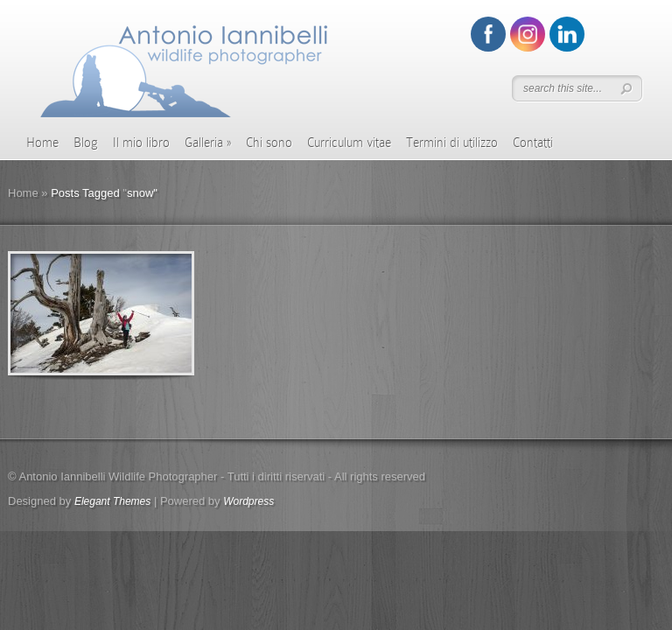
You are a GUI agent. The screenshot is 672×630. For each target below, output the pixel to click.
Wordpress (248, 501)
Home (42, 143)
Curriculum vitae (349, 143)
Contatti (533, 143)
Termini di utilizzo (452, 143)
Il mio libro (141, 143)
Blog (86, 143)
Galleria (208, 143)
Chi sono (269, 143)
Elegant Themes (112, 501)
